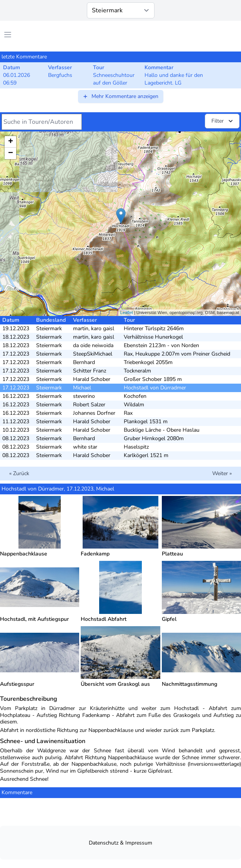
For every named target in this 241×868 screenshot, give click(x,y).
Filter (223, 121)
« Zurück (19, 473)
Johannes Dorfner (94, 413)
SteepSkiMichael (93, 354)
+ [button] (11, 142)
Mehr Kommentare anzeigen (120, 96)
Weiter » (222, 473)
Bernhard (84, 362)
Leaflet (127, 313)
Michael (82, 388)
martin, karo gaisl (94, 328)
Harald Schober (92, 379)
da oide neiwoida (93, 345)
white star (85, 447)
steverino (84, 396)
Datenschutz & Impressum (120, 843)
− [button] (11, 153)
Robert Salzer (89, 405)
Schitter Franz (90, 371)
